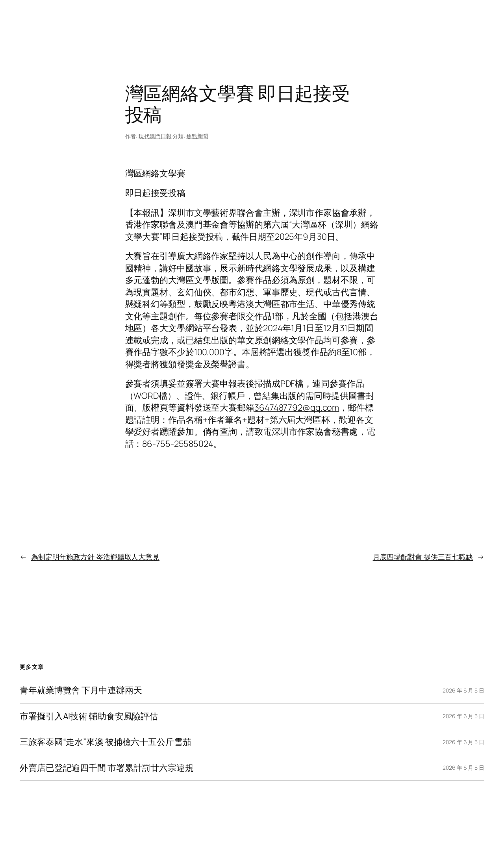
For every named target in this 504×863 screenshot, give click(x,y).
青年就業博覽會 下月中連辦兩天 (81, 690)
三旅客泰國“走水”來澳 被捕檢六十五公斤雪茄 (106, 742)
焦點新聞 (197, 136)
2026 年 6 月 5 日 (463, 690)
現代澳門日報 (155, 136)
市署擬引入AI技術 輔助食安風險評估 (89, 716)
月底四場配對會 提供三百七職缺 (423, 557)
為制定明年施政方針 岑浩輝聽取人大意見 (95, 557)
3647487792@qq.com (297, 407)
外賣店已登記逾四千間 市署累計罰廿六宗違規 (107, 768)
